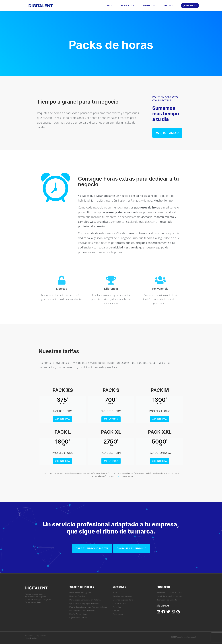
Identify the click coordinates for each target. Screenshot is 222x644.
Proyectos (149, 5)
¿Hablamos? (190, 5)
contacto (118, 476)
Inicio (110, 5)
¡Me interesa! (63, 419)
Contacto (169, 5)
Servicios (128, 6)
